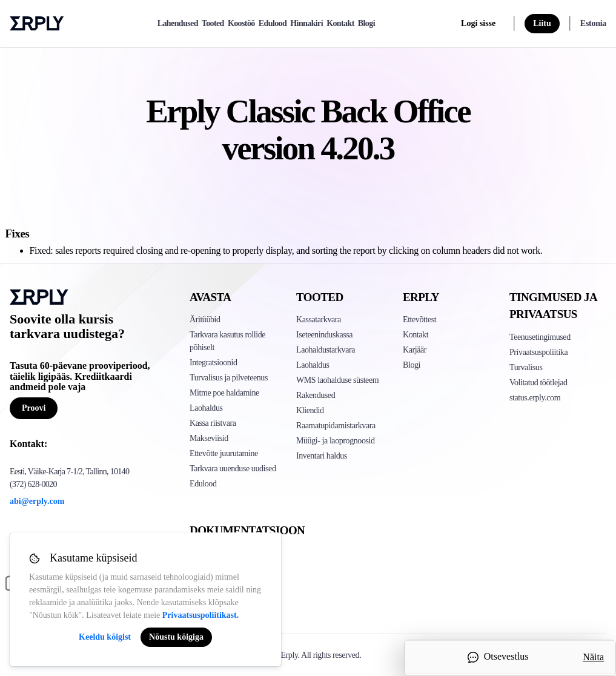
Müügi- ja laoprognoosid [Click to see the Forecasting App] (336, 441)
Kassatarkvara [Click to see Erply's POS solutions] (319, 320)
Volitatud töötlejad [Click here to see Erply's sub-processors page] (538, 383)
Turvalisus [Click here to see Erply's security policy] (526, 367)
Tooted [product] (213, 23)
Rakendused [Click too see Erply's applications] (316, 395)
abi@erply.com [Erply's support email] (37, 501)
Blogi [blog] (366, 23)
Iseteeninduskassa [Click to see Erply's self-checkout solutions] (324, 335)
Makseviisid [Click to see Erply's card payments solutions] (209, 438)
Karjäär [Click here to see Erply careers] (415, 350)
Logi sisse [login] (478, 23)
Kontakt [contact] (340, 23)
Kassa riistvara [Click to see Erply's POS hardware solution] (213, 423)
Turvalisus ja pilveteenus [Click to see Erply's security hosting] (229, 378)
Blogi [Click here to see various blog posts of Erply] (412, 365)
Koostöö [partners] (241, 23)
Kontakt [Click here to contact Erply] (416, 335)
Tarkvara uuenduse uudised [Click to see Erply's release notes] (233, 469)
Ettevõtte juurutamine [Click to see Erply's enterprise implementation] (224, 453)
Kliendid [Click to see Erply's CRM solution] (310, 410)
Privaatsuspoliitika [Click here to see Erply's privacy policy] (538, 352)
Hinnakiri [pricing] (306, 23)
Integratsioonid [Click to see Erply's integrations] (213, 363)
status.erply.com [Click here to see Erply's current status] (535, 398)
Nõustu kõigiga (176, 637)
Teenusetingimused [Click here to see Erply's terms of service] (540, 337)
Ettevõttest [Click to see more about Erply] (419, 320)
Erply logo (37, 24)
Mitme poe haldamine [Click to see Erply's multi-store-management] (224, 393)
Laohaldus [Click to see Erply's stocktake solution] (313, 365)
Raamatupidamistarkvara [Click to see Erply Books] (336, 426)
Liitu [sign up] (542, 23)
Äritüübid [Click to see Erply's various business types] (205, 320)
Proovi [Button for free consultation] (34, 408)
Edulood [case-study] (273, 23)
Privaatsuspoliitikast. (200, 615)
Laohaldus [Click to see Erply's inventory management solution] (206, 408)
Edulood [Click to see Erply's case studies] (203, 484)
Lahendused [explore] (178, 23)
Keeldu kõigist (105, 637)
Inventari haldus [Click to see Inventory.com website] (322, 456)
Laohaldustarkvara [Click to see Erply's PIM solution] (326, 350)
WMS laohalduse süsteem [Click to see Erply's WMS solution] (337, 380)
